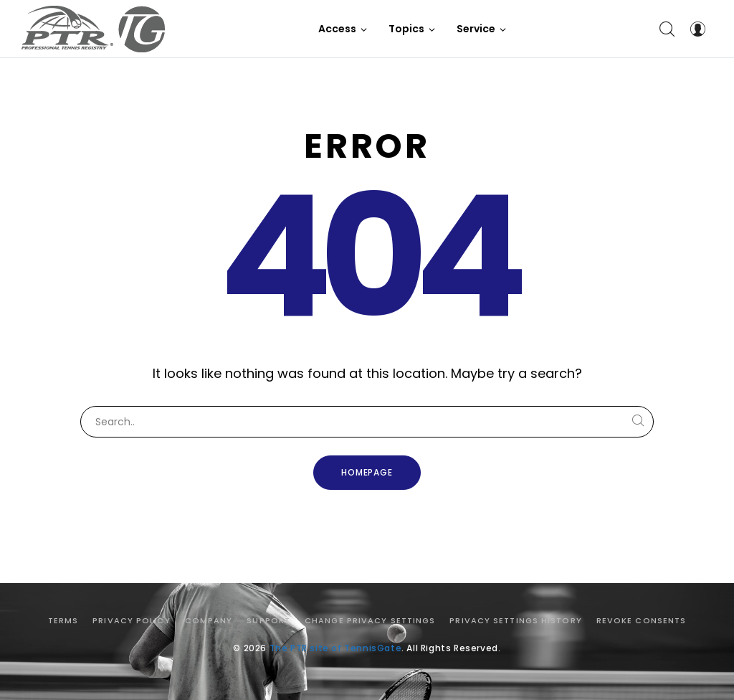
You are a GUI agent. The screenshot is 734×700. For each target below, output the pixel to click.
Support (268, 620)
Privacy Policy (131, 620)
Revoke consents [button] (642, 620)
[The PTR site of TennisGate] (93, 29)
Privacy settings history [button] (515, 620)
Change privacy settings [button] (370, 620)
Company (209, 620)
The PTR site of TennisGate (336, 648)
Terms (63, 620)
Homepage (367, 472)
